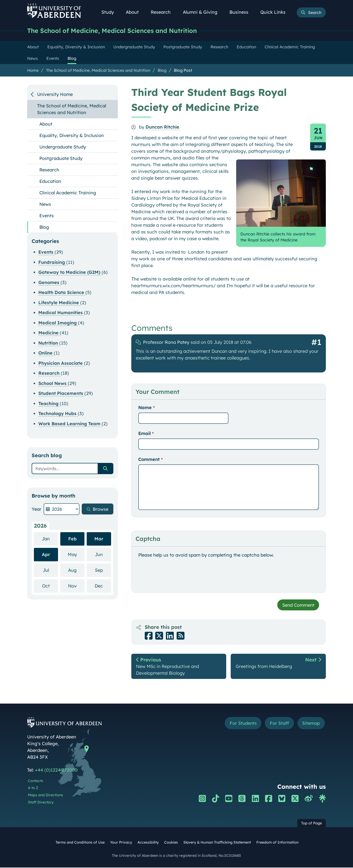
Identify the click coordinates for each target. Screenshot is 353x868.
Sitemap (311, 724)
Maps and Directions (45, 796)
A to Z (33, 789)
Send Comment (298, 605)
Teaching (49, 403)
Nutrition (49, 343)
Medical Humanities (61, 313)
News (45, 204)
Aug (76, 570)
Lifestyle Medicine (59, 303)
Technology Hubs (58, 413)
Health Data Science (62, 292)
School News (53, 383)
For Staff (279, 724)
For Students (242, 724)
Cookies (171, 843)
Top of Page (312, 824)
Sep (103, 570)
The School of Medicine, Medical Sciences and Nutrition (115, 31)
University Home (55, 94)
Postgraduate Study (61, 158)
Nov (76, 586)
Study (110, 12)
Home (33, 70)
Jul (50, 570)
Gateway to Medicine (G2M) (70, 272)
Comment (150, 459)
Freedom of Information (277, 843)
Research (163, 12)
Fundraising (52, 262)
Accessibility (148, 843)
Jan (50, 539)
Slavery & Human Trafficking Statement (217, 843)
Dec (103, 586)
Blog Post (183, 70)
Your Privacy (121, 843)
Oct (50, 586)
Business (242, 12)
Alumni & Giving (203, 12)
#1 (316, 342)
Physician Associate (61, 363)
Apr (46, 554)
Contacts (35, 781)
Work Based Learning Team (70, 424)
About (135, 12)
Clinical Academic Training (68, 193)
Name (146, 407)
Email (146, 433)
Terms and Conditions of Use (80, 843)
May (76, 554)
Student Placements (61, 393)
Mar (99, 539)
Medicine (49, 333)
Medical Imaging (58, 323)
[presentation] (176, 575)
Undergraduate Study (63, 147)
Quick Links (276, 12)
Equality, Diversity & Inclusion (72, 135)
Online (46, 353)
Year (36, 509)
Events (47, 216)
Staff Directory (41, 803)
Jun (103, 554)
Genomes (49, 282)
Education (50, 181)
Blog (162, 70)
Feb (72, 539)
